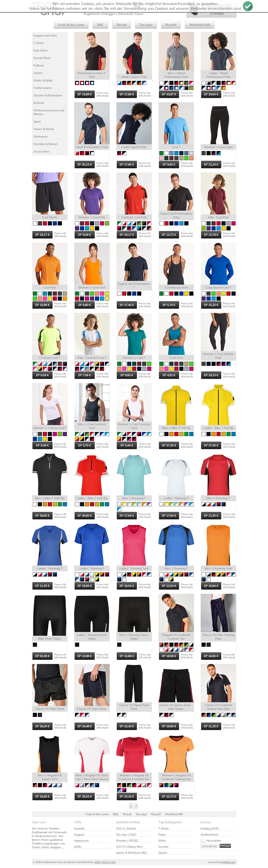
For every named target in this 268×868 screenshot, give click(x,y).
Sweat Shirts (42, 58)
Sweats (163, 847)
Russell (171, 25)
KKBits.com (229, 862)
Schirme (39, 103)
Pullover (39, 65)
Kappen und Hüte (45, 36)
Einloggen (109, 14)
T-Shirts (39, 43)
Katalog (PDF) (210, 829)
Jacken (38, 73)
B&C (100, 25)
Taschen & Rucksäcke (48, 95)
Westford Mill (200, 25)
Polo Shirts (41, 50)
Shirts (162, 841)
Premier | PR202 (127, 841)
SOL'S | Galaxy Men (129, 847)
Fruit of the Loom (71, 25)
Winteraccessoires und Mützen (49, 112)
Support (79, 835)
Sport (37, 122)
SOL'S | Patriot (126, 829)
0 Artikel (217, 14)
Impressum (81, 841)
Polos (162, 835)
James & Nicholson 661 (131, 853)
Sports (163, 853)
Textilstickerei (209, 835)
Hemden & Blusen (45, 144)
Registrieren (92, 14)
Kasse (139, 14)
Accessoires (41, 151)
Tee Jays (146, 25)
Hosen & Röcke (44, 129)
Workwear (41, 136)
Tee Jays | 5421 (126, 835)
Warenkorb (125, 14)
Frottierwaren (43, 88)
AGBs (78, 847)
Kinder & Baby (43, 80)
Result (122, 25)
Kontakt (79, 829)
